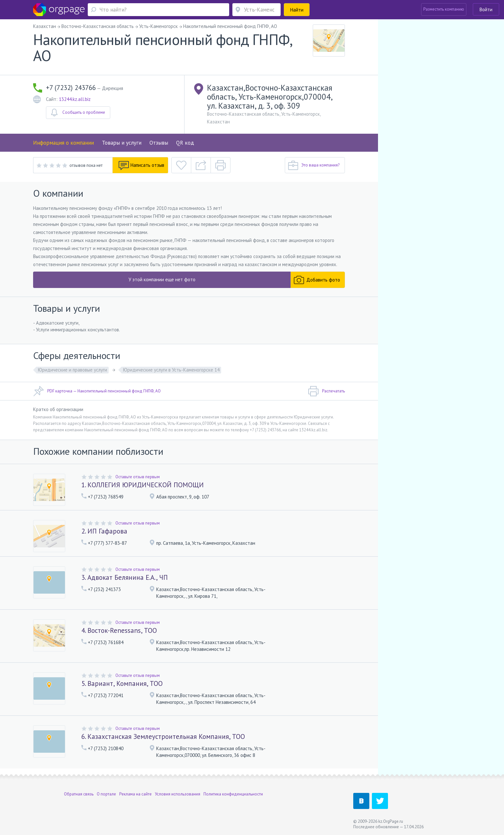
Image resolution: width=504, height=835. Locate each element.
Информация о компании (63, 143)
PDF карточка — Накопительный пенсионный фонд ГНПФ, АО (97, 391)
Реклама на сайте (135, 794)
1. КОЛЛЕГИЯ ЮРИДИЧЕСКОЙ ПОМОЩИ (143, 485)
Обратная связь (79, 794)
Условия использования (178, 794)
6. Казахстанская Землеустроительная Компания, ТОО (163, 736)
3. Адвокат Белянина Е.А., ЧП (125, 577)
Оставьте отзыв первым (138, 477)
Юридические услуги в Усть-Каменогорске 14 (171, 370)
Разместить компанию (444, 9)
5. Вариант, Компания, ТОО (122, 683)
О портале (106, 794)
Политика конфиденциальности (233, 794)
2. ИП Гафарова (104, 531)
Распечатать (326, 391)
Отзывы (159, 143)
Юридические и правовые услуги (72, 370)
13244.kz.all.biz (75, 99)
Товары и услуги (122, 143)
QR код (185, 143)
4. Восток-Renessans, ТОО (119, 630)
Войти (486, 9)
